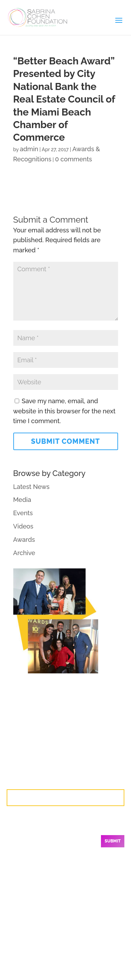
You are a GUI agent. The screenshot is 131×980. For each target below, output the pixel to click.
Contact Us (66, 797)
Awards (24, 540)
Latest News (31, 487)
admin (29, 149)
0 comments (73, 159)
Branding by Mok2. (92, 964)
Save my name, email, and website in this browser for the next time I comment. (64, 411)
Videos (23, 526)
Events (23, 513)
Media (22, 500)
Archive (24, 553)
